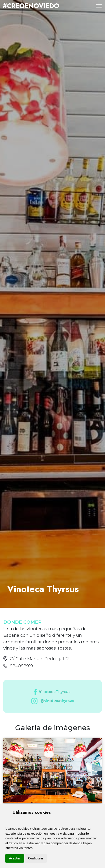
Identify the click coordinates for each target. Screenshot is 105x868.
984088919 (21, 666)
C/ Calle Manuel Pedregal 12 (39, 659)
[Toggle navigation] (99, 6)
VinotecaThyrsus (52, 692)
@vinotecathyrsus (52, 701)
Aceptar (15, 858)
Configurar (36, 858)
